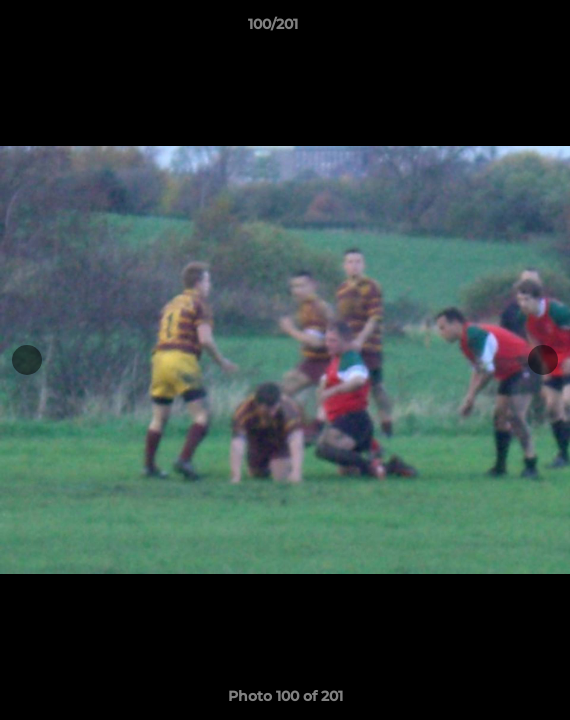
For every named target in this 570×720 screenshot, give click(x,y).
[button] (498, 29)
